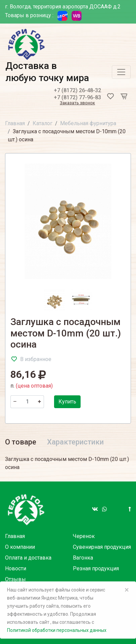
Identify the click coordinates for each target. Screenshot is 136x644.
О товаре (21, 442)
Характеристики (75, 442)
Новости (16, 568)
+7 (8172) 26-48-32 (77, 90)
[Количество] (27, 402)
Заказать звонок (77, 103)
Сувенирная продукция (102, 547)
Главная (15, 123)
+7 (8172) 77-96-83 (77, 97)
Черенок (84, 536)
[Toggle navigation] (121, 72)
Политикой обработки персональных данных (57, 630)
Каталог (42, 123)
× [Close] (127, 590)
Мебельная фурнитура (88, 123)
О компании (20, 547)
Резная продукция (96, 568)
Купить (67, 402)
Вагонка (83, 558)
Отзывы (15, 579)
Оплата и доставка (28, 558)
